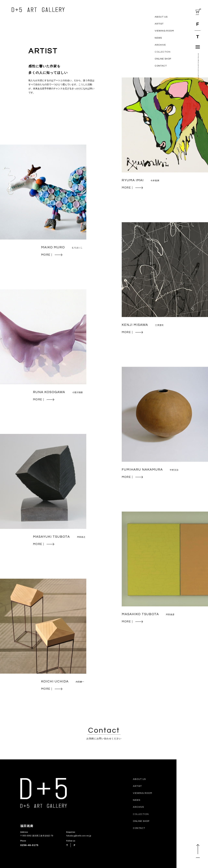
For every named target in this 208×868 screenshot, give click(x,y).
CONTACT (161, 66)
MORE (132, 188)
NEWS (158, 38)
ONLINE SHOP (163, 59)
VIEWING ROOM (164, 31)
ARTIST (159, 24)
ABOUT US (161, 17)
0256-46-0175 (29, 845)
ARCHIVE (160, 45)
